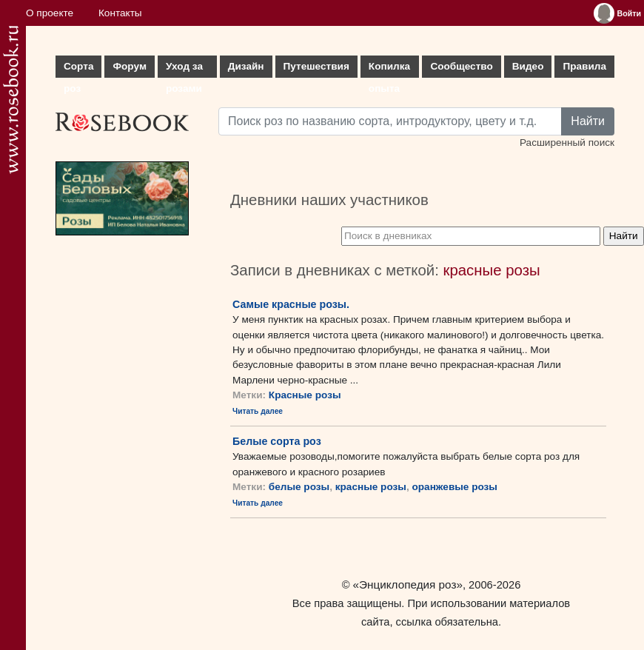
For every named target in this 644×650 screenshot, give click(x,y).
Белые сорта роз (277, 441)
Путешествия (316, 66)
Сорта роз (78, 69)
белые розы (299, 487)
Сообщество (461, 66)
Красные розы (305, 395)
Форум (129, 66)
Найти (588, 121)
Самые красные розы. (291, 304)
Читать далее (258, 411)
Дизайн (246, 66)
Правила (584, 66)
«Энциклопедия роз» (408, 584)
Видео (528, 66)
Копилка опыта (389, 69)
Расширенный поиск (567, 143)
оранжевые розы (455, 487)
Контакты (120, 13)
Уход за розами (184, 69)
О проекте (50, 13)
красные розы (371, 487)
